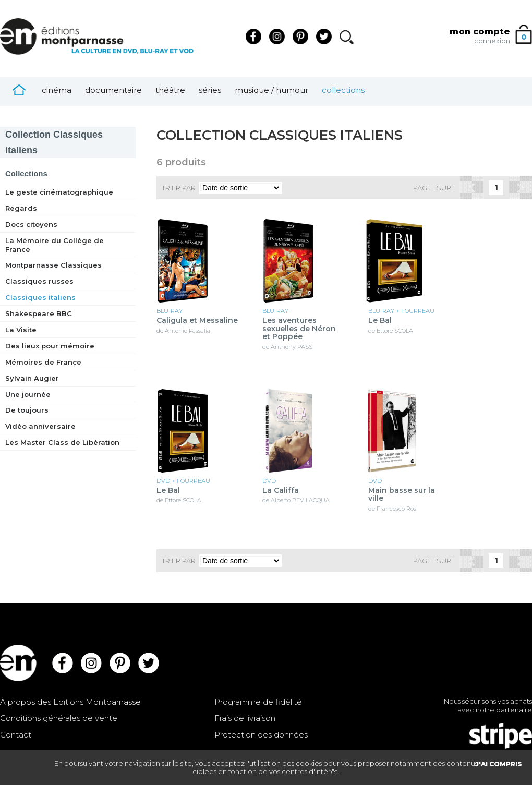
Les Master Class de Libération (62, 442)
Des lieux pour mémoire (50, 346)
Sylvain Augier (32, 378)
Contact (16, 735)
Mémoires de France (43, 362)
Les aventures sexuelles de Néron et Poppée (299, 329)
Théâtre (170, 90)
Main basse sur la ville (402, 495)
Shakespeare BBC (39, 313)
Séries (210, 90)
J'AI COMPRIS (499, 764)
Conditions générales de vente (59, 718)
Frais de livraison (245, 718)
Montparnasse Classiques (53, 265)
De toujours (27, 410)
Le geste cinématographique (59, 192)
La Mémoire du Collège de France (55, 245)
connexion (492, 41)
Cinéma (57, 90)
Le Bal (380, 321)
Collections (343, 90)
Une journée (28, 394)
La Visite (21, 330)
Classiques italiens (40, 297)
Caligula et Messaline (197, 321)
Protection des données (261, 735)
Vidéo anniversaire (40, 426)
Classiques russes (39, 281)
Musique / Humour (271, 90)
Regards (21, 208)
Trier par (179, 188)
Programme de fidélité (258, 702)
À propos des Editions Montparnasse (70, 702)
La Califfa (281, 491)
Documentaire (113, 90)
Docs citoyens (31, 224)
